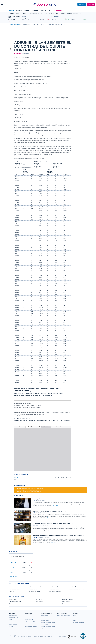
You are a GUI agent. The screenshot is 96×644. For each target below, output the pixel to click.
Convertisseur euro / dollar (55, 591)
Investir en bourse (66, 602)
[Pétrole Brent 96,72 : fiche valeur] (60, 18)
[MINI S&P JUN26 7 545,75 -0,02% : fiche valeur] (36, 19)
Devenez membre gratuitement (35, 491)
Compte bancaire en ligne (15, 602)
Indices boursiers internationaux (36, 587)
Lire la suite (55, 506)
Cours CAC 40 (12, 591)
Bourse (12, 10)
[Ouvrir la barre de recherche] (75, 4)
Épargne (19, 10)
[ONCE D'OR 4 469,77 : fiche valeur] (60, 19)
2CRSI (12, 573)
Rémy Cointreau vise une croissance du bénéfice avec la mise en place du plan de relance (59, 536)
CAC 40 (12, 568)
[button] (2, 4)
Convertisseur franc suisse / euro (76, 589)
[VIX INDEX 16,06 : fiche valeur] (79, 19)
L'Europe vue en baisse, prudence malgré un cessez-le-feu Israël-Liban (53, 523)
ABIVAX (12, 565)
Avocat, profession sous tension (42, 499)
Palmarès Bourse (33, 589)
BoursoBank (58, 10)
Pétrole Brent (13, 563)
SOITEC (12, 570)
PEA (63, 604)
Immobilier (35, 10)
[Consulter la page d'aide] (76, 4)
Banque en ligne (13, 599)
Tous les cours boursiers (15, 589)
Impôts (44, 10)
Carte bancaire (12, 604)
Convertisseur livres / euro (75, 587)
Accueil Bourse (12, 587)
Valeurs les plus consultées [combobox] (17, 556)
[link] (10, 620)
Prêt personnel (39, 604)
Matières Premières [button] (72, 13)
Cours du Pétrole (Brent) (35, 591)
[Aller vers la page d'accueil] (48, 4)
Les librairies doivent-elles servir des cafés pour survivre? (49, 511)
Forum (81, 13)
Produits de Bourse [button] (34, 13)
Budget (27, 10)
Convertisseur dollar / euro (55, 589)
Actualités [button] (12, 13)
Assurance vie (39, 599)
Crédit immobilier (39, 602)
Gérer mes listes (13, 576)
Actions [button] (18, 13)
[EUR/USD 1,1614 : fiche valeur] (79, 18)
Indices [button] (25, 13)
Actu (50, 10)
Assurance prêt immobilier (68, 599)
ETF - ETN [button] (44, 13)
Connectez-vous (33, 490)
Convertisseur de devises (55, 587)
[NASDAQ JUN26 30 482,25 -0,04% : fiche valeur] (36, 18)
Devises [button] (63, 13)
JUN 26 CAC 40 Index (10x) (14, 17)
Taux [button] (57, 13)
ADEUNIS (16, 478)
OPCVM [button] (51, 13)
